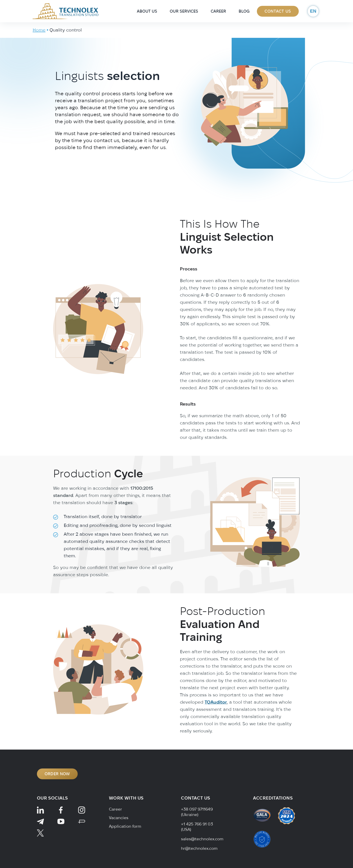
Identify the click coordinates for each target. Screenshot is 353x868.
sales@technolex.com (202, 839)
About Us (147, 11)
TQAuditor (216, 723)
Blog (244, 11)
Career (218, 11)
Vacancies (119, 818)
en (313, 11)
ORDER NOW (57, 774)
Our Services (184, 11)
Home (39, 30)
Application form (125, 826)
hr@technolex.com (199, 848)
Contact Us (278, 11)
